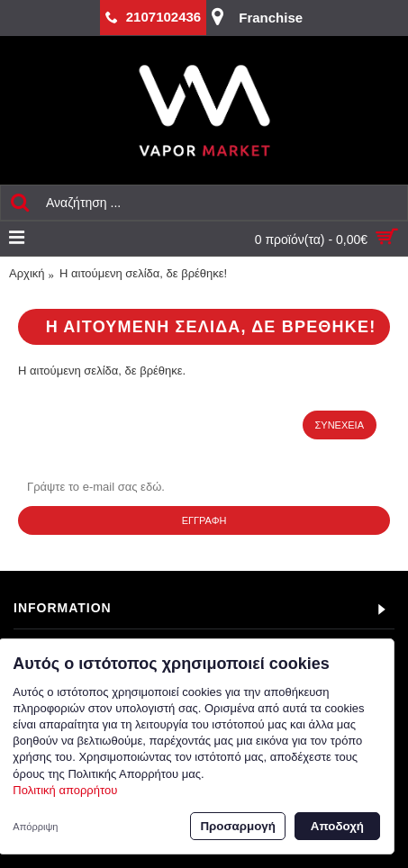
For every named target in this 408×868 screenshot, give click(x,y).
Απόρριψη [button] (35, 827)
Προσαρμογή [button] (237, 826)
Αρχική (27, 273)
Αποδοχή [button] (337, 826)
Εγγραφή (204, 520)
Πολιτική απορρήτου (65, 790)
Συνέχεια (340, 425)
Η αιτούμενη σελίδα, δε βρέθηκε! (143, 273)
